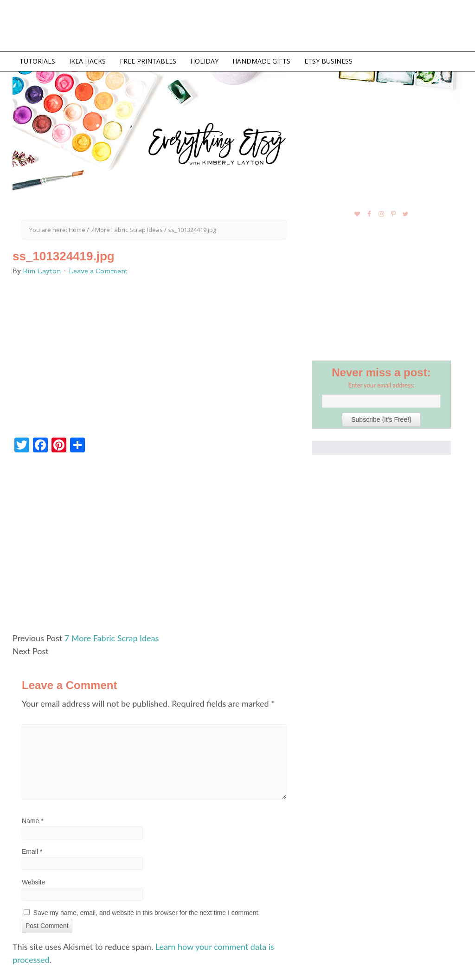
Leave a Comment (98, 271)
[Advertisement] (154, 547)
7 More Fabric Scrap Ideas (112, 638)
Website (33, 882)
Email (32, 851)
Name (33, 821)
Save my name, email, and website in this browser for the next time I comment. (147, 913)
